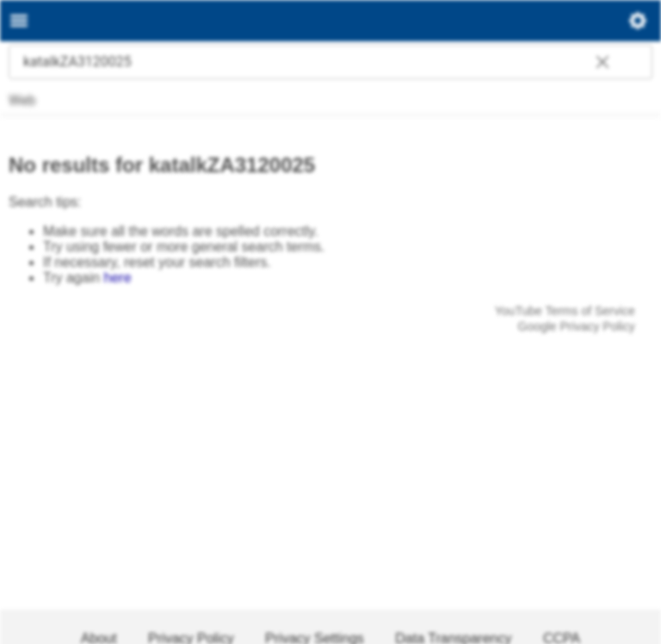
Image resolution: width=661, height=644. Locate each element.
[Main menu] (19, 21)
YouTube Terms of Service (565, 311)
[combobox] (313, 62)
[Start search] (635, 62)
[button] (602, 64)
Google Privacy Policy (577, 326)
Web (21, 100)
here (118, 278)
